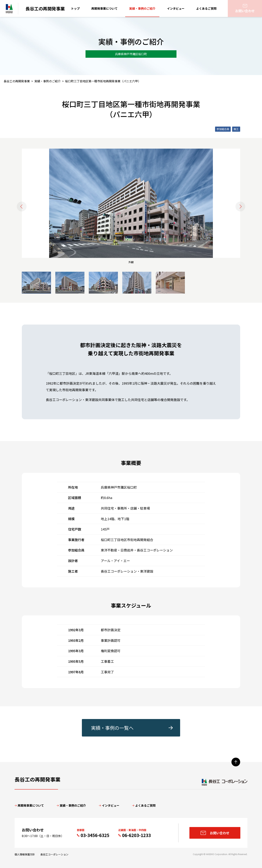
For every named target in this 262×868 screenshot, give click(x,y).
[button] (36, 283)
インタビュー (176, 8)
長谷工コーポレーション (54, 854)
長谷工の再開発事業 (17, 81)
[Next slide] (240, 207)
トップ (75, 8)
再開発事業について (104, 8)
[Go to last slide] (22, 207)
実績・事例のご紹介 (142, 8)
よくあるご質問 (206, 8)
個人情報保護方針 (25, 854)
